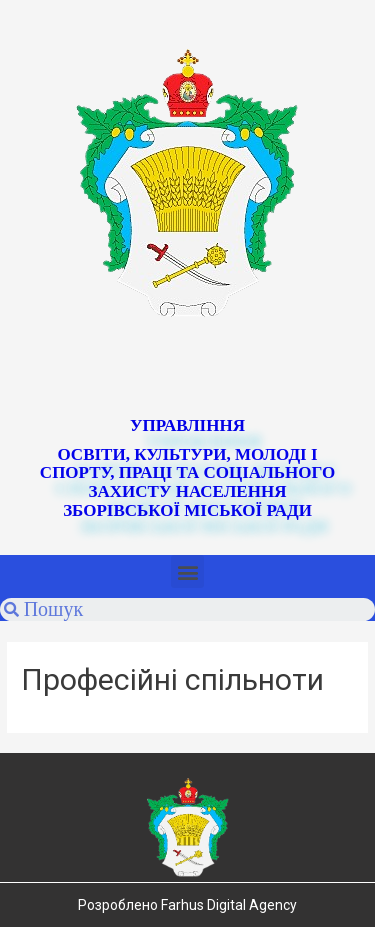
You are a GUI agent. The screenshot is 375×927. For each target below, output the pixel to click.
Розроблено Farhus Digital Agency (187, 905)
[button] (187, 571)
